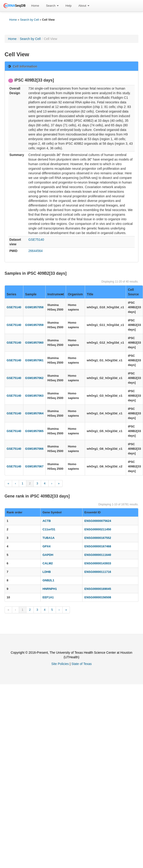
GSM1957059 (34, 325)
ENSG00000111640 (98, 555)
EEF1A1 (48, 597)
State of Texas (82, 664)
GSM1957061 (34, 360)
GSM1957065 (34, 431)
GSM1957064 (34, 413)
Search (52, 6)
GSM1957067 (34, 466)
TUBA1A (48, 538)
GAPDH (48, 555)
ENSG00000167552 (98, 538)
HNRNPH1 (50, 589)
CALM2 (48, 563)
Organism (75, 294)
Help (69, 6)
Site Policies (60, 664)
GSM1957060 (34, 343)
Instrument (56, 294)
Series (11, 294)
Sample (31, 294)
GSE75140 (36, 240)
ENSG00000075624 (98, 521)
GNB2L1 (48, 580)
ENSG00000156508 (98, 597)
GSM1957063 (34, 396)
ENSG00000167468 (98, 546)
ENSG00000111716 (98, 572)
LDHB (47, 572)
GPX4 (46, 546)
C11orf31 (49, 529)
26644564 (36, 251)
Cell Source (133, 292)
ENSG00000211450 (98, 529)
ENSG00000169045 (98, 589)
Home (35, 6)
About (84, 6)
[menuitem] (35, 6)
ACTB (47, 521)
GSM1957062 (34, 378)
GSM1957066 (34, 449)
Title (90, 294)
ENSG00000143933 (98, 563)
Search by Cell (30, 20)
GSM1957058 (34, 307)
